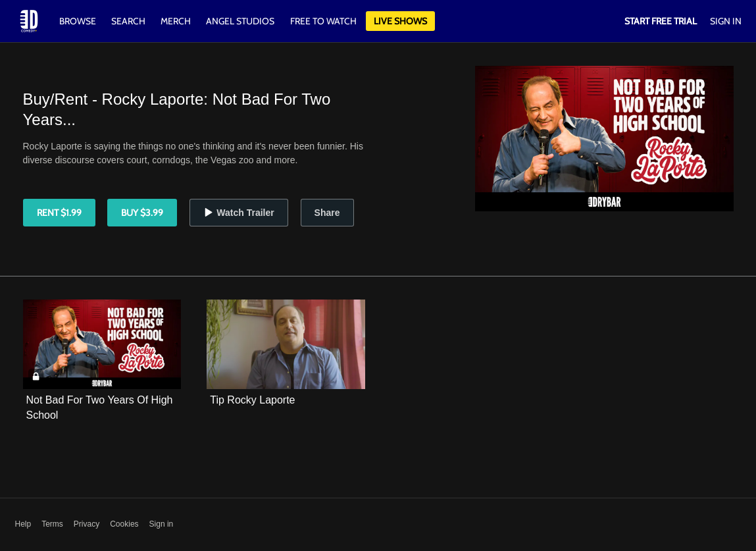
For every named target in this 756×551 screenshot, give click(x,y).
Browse (79, 21)
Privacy (87, 524)
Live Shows (400, 21)
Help (23, 524)
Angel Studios (240, 21)
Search (129, 21)
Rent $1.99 (59, 213)
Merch (176, 21)
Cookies (124, 524)
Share (327, 213)
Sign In (726, 21)
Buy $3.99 (142, 213)
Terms (52, 524)
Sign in (162, 524)
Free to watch (323, 21)
